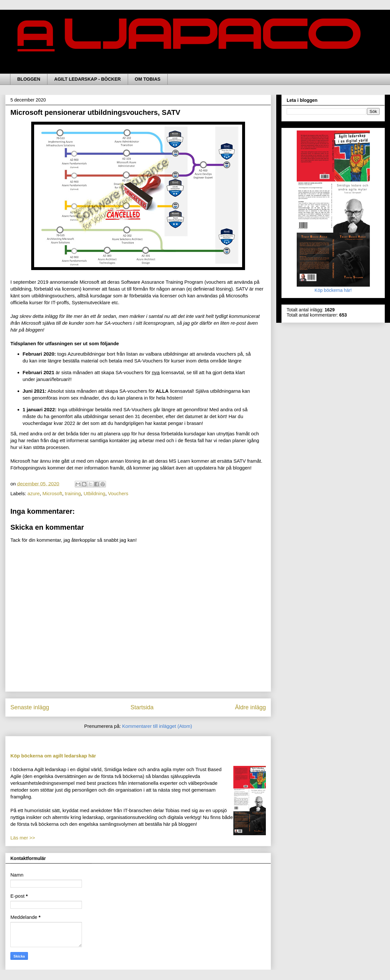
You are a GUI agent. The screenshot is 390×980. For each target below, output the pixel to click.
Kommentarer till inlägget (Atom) (157, 726)
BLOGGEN (29, 79)
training (73, 493)
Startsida (142, 707)
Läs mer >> (23, 838)
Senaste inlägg (30, 707)
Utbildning (94, 493)
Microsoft (52, 493)
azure (34, 493)
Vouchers (118, 493)
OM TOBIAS (148, 79)
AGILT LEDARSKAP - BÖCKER (88, 79)
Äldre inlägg (250, 707)
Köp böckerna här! (333, 288)
